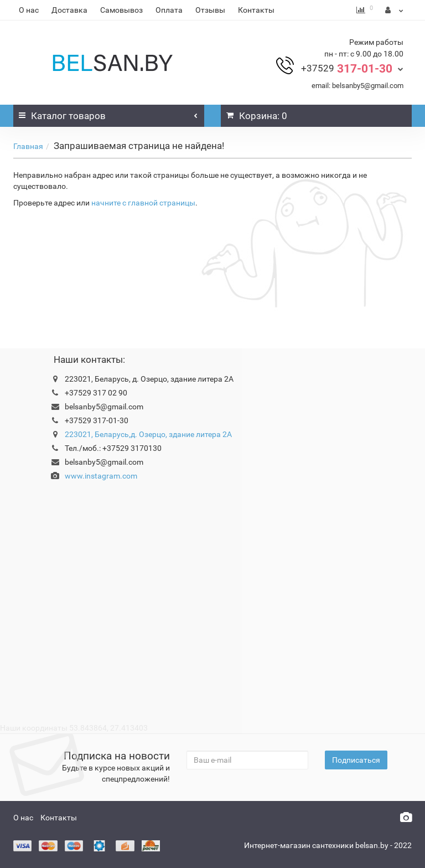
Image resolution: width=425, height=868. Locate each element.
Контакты (256, 10)
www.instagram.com (101, 476)
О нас (29, 10)
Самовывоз (121, 10)
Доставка (69, 10)
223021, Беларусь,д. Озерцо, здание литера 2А (148, 434)
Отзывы (210, 10)
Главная (28, 146)
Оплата (169, 10)
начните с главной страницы (143, 203)
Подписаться (356, 760)
